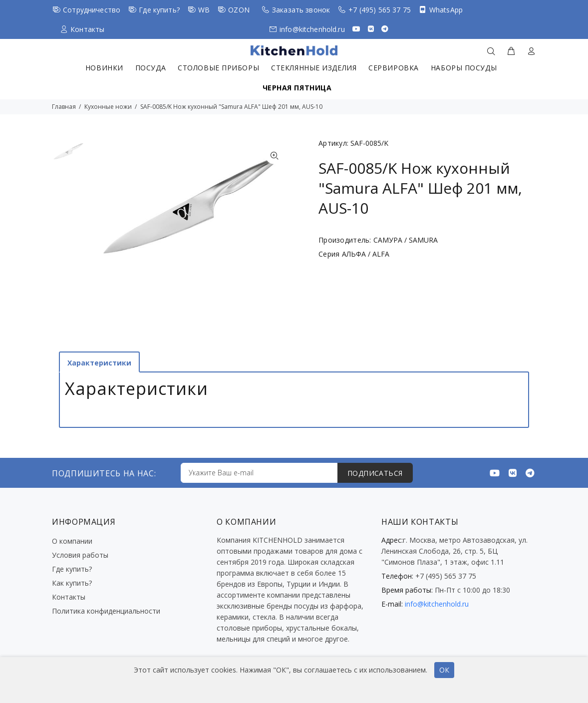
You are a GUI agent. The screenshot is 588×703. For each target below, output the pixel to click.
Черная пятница (297, 88)
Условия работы (80, 555)
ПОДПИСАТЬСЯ (375, 473)
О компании (72, 541)
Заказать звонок (301, 10)
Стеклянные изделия (314, 68)
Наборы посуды (464, 68)
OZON (239, 10)
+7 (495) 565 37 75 (380, 10)
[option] (68, 156)
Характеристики (99, 363)
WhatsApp (446, 10)
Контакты (87, 29)
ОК (444, 670)
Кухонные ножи (108, 107)
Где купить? (159, 10)
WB (204, 10)
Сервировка (394, 68)
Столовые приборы (218, 68)
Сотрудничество (92, 10)
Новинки (104, 68)
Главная (64, 107)
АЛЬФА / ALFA (366, 254)
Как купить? (72, 583)
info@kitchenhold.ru (312, 29)
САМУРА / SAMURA (406, 240)
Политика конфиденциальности (106, 611)
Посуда (150, 68)
